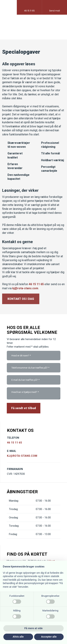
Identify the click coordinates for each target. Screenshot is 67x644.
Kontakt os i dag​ (21, 299)
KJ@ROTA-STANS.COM (22, 456)
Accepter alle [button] (49, 637)
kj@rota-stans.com (25, 288)
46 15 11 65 (36, 284)
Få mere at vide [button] (34, 628)
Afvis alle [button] (18, 637)
